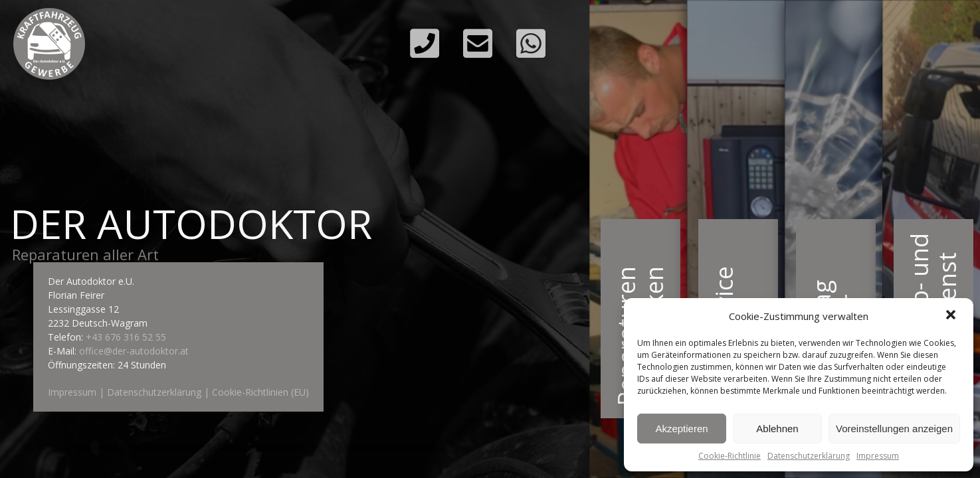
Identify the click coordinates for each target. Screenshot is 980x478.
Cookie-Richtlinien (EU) (260, 392)
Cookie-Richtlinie (730, 456)
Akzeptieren (681, 429)
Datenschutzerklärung (809, 456)
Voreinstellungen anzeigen (894, 429)
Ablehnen (777, 429)
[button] (952, 316)
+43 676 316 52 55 (126, 337)
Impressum (878, 456)
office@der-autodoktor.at (134, 351)
